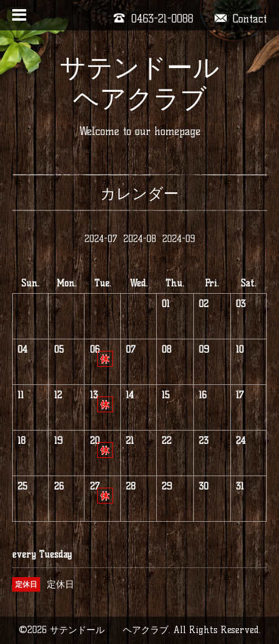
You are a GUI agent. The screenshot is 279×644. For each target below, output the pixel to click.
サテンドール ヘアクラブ (153, 83)
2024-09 (179, 239)
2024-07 (101, 239)
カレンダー (139, 193)
